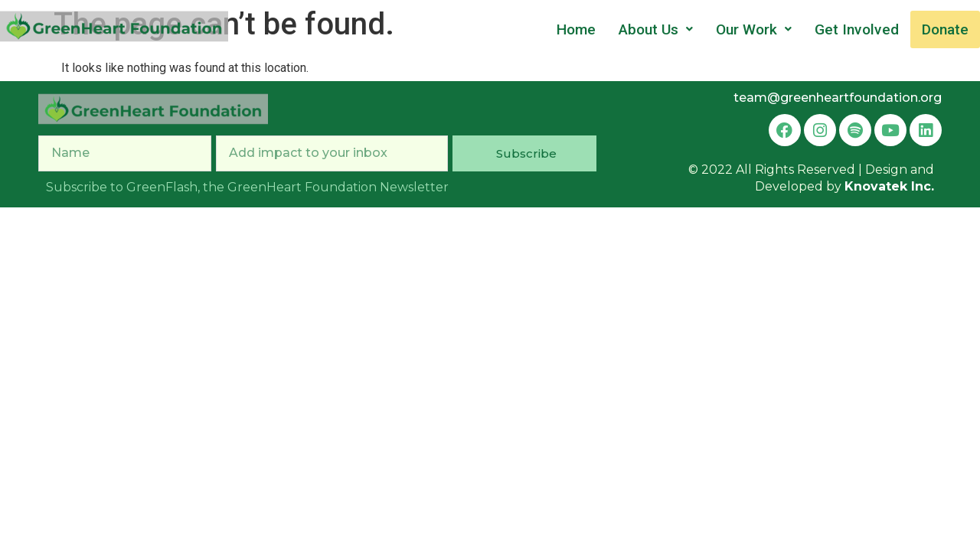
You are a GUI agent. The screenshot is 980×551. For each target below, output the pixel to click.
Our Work (754, 29)
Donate (945, 29)
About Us (656, 29)
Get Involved (857, 29)
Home (576, 29)
